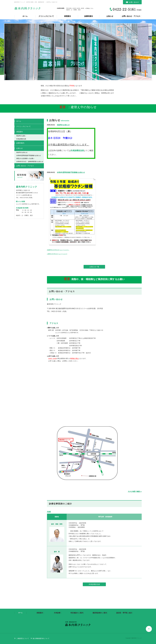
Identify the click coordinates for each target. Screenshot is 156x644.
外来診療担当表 (77, 150)
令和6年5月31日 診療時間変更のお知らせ (30, 162)
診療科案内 (89, 16)
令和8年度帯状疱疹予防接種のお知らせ (71, 172)
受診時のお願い (21, 136)
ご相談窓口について (23, 638)
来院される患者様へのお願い (25, 158)
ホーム (25, 16)
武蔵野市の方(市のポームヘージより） (58, 250)
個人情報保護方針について (41, 638)
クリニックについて (46, 16)
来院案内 (67, 16)
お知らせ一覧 (94, 267)
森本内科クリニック (28, 9)
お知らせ (110, 16)
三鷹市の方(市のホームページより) (57, 254)
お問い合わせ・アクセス (131, 16)
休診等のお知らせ (63, 125)
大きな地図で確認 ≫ (135, 492)
